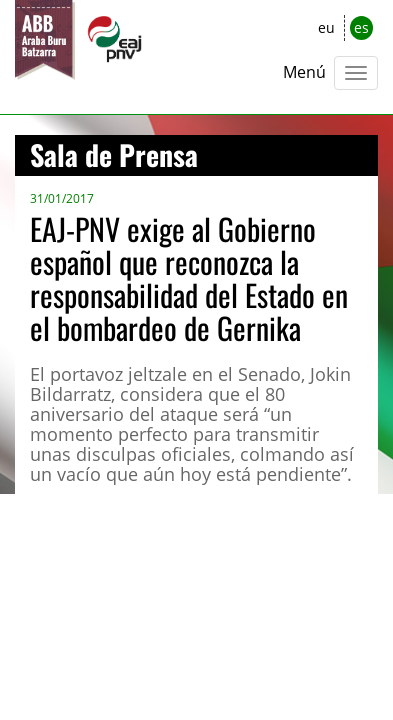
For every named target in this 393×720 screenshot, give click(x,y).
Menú (304, 72)
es (361, 27)
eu (326, 27)
